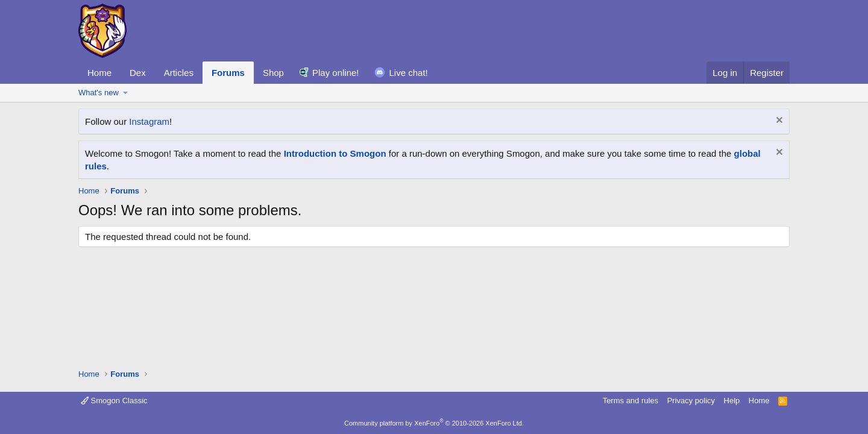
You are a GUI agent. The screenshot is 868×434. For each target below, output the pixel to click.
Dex (138, 73)
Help (732, 401)
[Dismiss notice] (778, 121)
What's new (99, 93)
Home (99, 73)
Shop (273, 73)
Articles (179, 73)
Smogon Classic (114, 401)
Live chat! (409, 73)
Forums (228, 73)
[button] (126, 93)
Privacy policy (691, 401)
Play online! (336, 73)
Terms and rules (631, 401)
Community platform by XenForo (434, 423)
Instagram (149, 121)
